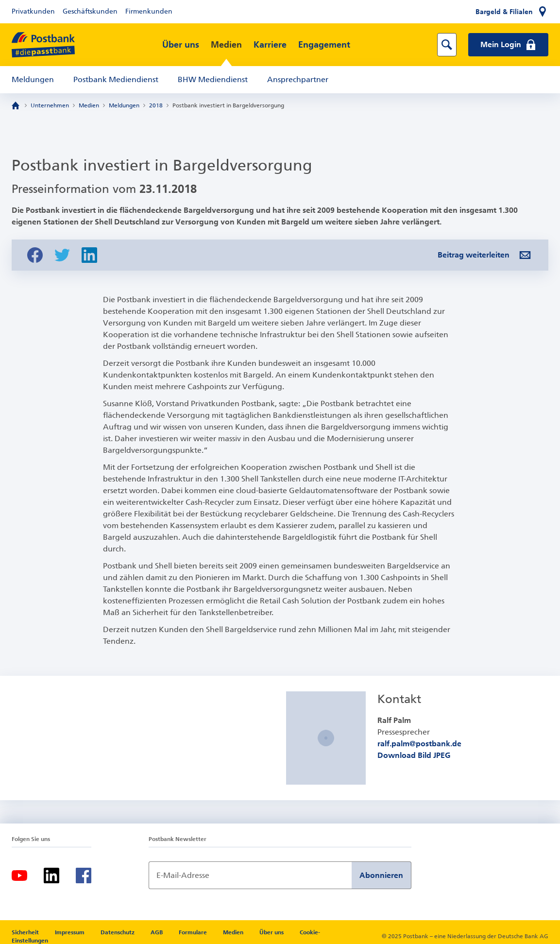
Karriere (270, 45)
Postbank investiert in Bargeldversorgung (228, 105)
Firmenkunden (149, 11)
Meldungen (33, 79)
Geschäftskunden (90, 11)
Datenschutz (118, 932)
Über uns (181, 45)
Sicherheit (26, 932)
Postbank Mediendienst (116, 79)
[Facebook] (84, 875)
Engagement (324, 45)
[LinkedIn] (51, 875)
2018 (156, 105)
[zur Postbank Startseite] (43, 45)
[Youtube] (19, 875)
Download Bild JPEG (414, 755)
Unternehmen (50, 105)
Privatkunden (33, 11)
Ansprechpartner (298, 79)
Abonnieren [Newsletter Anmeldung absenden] (381, 875)
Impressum (70, 932)
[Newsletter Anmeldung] (250, 875)
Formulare (194, 932)
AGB (157, 932)
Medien (226, 45)
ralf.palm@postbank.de (419, 744)
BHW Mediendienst (213, 79)
